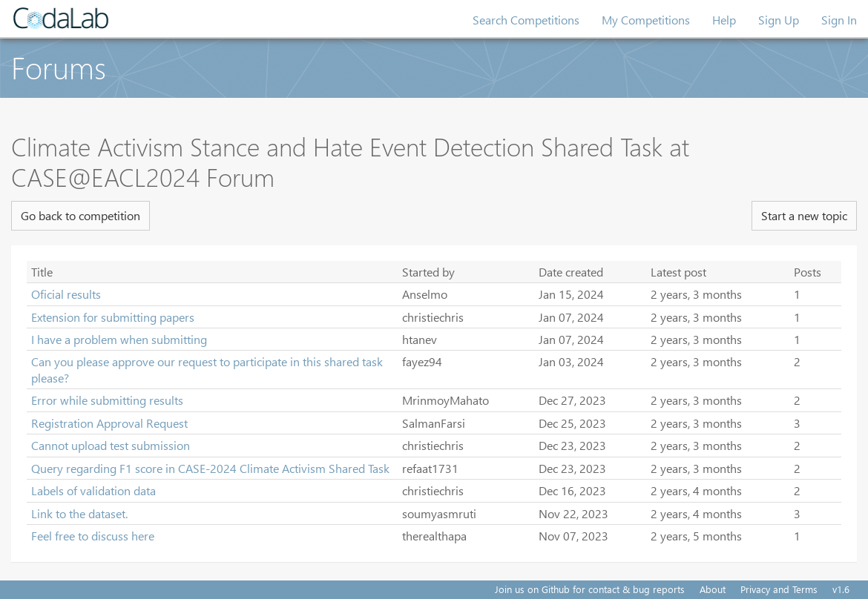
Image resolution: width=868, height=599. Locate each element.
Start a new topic (804, 215)
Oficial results (66, 294)
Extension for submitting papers (113, 317)
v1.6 (841, 589)
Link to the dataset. (79, 513)
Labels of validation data (93, 490)
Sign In (839, 20)
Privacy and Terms (779, 589)
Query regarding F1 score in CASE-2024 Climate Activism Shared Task (210, 468)
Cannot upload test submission (111, 445)
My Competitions (646, 20)
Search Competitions (526, 20)
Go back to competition (80, 215)
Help (724, 20)
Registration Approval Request (109, 423)
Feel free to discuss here (93, 536)
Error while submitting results (107, 400)
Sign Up (779, 20)
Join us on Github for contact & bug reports (590, 589)
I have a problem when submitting (119, 339)
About (713, 589)
